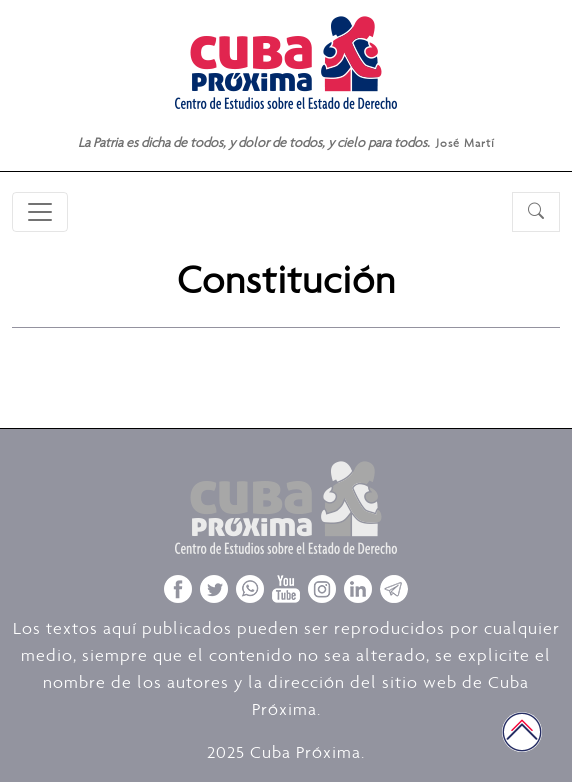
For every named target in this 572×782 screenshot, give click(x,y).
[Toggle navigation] (40, 212)
